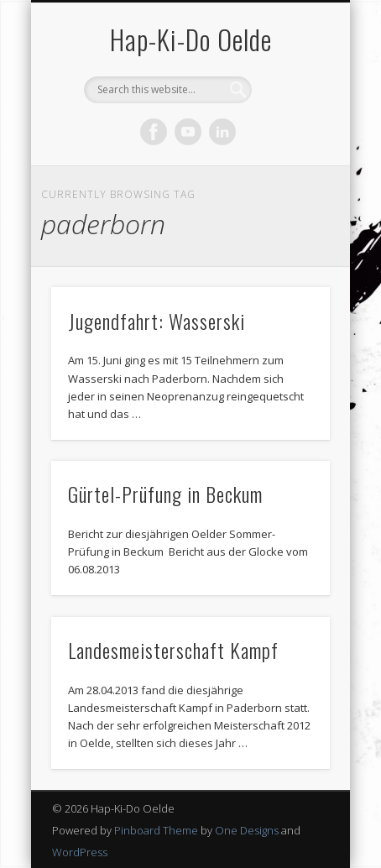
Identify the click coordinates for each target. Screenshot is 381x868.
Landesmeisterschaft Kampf (173, 650)
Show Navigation (289, 150)
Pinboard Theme (156, 830)
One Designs (247, 830)
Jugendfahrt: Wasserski (157, 321)
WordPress (80, 852)
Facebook (154, 132)
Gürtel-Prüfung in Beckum (165, 494)
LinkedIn (222, 132)
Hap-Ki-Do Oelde (191, 39)
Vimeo (188, 132)
